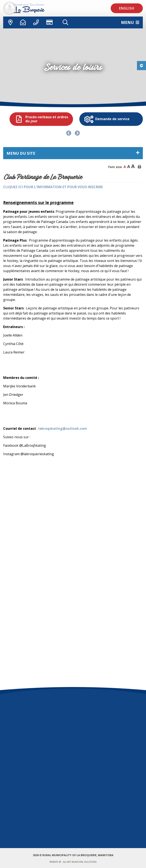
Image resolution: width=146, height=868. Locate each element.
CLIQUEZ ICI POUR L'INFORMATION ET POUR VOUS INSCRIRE (53, 187)
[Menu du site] (73, 153)
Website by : (73, 862)
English (127, 8)
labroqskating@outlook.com (63, 428)
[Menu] (130, 22)
